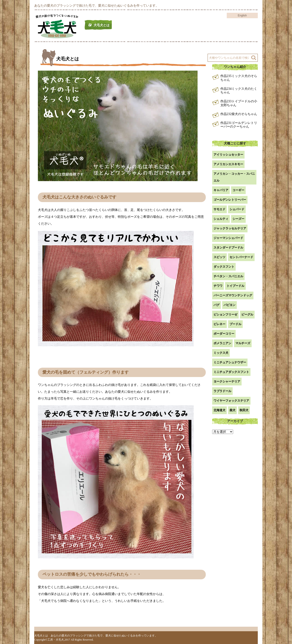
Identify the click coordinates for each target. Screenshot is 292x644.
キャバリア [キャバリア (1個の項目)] (221, 190)
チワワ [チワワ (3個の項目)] (218, 286)
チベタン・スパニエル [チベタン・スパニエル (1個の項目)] (228, 276)
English (242, 15)
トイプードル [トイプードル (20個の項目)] (235, 286)
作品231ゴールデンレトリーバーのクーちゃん (239, 125)
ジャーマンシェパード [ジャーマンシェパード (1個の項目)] (228, 238)
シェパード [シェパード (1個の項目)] (237, 209)
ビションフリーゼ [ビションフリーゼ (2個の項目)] (225, 314)
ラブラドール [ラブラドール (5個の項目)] (222, 391)
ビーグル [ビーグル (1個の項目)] (247, 314)
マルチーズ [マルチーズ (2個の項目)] (243, 343)
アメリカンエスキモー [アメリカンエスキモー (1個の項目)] (228, 164)
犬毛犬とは (102, 25)
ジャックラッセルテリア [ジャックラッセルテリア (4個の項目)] (230, 228)
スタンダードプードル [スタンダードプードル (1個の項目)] (228, 248)
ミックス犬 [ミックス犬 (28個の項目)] (221, 353)
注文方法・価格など (190, 25)
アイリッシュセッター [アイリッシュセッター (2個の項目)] (228, 155)
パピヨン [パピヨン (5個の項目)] (229, 305)
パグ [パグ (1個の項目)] (216, 305)
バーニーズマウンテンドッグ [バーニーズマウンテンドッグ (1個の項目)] (233, 295)
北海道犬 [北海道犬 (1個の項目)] (219, 410)
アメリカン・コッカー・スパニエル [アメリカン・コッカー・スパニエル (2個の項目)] (234, 177)
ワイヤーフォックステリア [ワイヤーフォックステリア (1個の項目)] (231, 401)
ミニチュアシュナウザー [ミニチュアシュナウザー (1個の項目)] (230, 362)
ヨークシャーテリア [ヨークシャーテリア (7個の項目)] (227, 381)
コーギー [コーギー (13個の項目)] (238, 190)
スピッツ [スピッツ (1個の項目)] (219, 257)
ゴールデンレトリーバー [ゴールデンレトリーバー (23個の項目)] (230, 200)
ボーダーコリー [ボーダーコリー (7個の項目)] (224, 334)
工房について (153, 25)
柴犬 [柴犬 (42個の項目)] (232, 410)
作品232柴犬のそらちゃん (239, 114)
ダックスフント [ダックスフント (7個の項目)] (224, 267)
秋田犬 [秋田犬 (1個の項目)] (244, 410)
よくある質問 (226, 25)
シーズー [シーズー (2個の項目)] (238, 219)
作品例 (127, 25)
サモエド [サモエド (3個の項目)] (219, 209)
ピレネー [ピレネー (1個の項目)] (219, 324)
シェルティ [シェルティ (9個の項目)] (221, 219)
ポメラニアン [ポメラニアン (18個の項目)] (222, 343)
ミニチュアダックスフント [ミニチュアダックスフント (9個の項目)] (231, 372)
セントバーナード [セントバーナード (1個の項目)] (241, 257)
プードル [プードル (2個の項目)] (235, 324)
